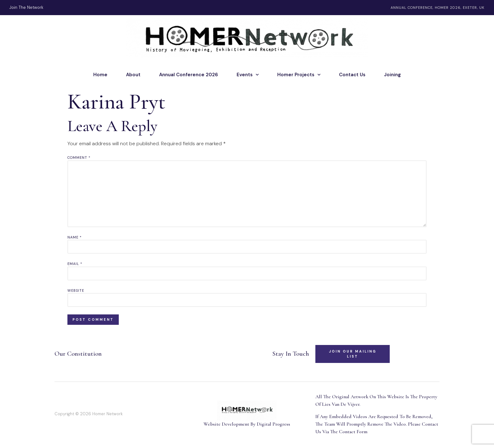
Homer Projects (299, 75)
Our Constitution (78, 354)
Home (100, 75)
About (133, 75)
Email (75, 264)
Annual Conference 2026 (189, 75)
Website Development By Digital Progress (247, 424)
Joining (392, 75)
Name (75, 237)
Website (76, 290)
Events (248, 75)
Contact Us (352, 75)
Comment (79, 158)
